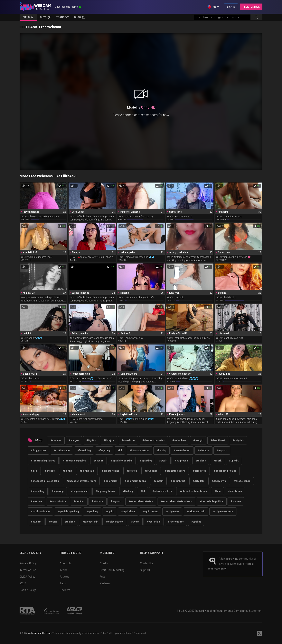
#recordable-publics (74, 461)
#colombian (179, 440)
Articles (64, 577)
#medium (79, 501)
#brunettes (151, 471)
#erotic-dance (62, 451)
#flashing (128, 491)
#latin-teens (235, 491)
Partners (105, 583)
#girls (34, 471)
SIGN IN (231, 7)
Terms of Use (28, 570)
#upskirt (234, 461)
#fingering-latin (80, 491)
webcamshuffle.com (39, 633)
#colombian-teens (135, 481)
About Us (65, 563)
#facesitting (84, 451)
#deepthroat (218, 440)
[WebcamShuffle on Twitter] (259, 633)
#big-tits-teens (111, 471)
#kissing (161, 451)
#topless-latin (90, 522)
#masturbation (182, 451)
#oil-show (203, 451)
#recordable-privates (43, 461)
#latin (217, 491)
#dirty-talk (238, 440)
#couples (56, 440)
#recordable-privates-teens (177, 501)
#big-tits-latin (87, 471)
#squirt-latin (128, 512)
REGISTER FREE (251, 7)
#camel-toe (128, 440)
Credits (104, 563)
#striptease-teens (223, 512)
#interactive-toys (139, 451)
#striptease (181, 461)
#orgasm (222, 451)
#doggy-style (38, 451)
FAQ (102, 577)
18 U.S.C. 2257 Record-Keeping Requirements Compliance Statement (220, 611)
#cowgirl (198, 440)
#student (36, 522)
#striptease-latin (196, 512)
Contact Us (147, 563)
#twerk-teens (176, 522)
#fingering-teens (105, 491)
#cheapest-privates (154, 440)
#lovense (36, 501)
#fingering (104, 451)
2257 (23, 583)
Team (63, 570)
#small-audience (40, 512)
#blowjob (109, 440)
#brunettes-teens (175, 471)
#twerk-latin (154, 522)
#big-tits (91, 440)
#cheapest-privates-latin (45, 481)
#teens (53, 522)
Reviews (65, 590)
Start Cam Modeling (112, 570)
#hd (120, 451)
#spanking (146, 461)
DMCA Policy (27, 577)
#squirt (163, 461)
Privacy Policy (28, 563)
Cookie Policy (28, 590)
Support (145, 570)
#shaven (99, 461)
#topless (201, 461)
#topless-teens (115, 522)
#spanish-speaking (122, 461)
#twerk (217, 461)
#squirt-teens (150, 512)
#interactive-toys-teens (193, 491)
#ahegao (74, 440)
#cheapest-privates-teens (81, 481)
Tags (63, 583)
